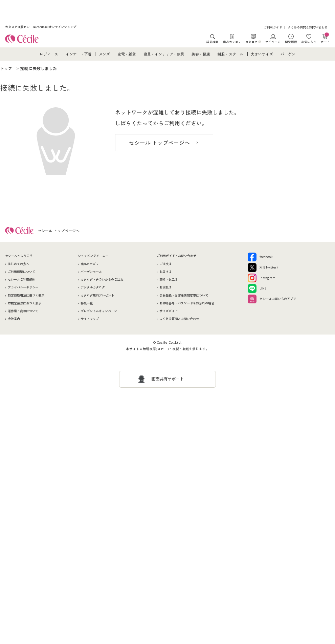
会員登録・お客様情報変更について (184, 295)
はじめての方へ (18, 264)
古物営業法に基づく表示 (25, 303)
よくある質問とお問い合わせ (307, 27)
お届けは (165, 272)
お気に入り (309, 42)
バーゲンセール (91, 272)
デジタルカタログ (93, 287)
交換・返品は (169, 280)
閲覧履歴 (291, 42)
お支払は (165, 287)
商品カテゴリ (232, 42)
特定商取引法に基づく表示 (26, 295)
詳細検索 (213, 42)
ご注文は (165, 264)
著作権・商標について (23, 311)
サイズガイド (169, 311)
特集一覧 (87, 303)
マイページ (273, 42)
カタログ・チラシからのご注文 (102, 280)
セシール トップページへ (159, 143)
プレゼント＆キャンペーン (99, 311)
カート (325, 39)
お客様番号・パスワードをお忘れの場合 (187, 303)
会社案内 (14, 319)
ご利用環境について (21, 272)
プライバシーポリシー (23, 287)
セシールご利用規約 (21, 280)
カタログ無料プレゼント (97, 295)
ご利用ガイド (273, 27)
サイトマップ (90, 319)
